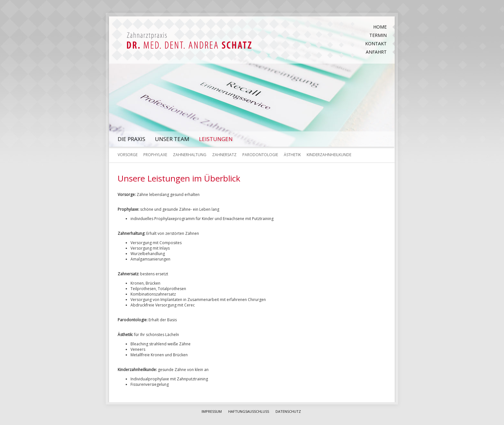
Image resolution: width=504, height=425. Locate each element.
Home (380, 27)
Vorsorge (128, 155)
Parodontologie (260, 155)
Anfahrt (376, 52)
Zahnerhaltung (190, 155)
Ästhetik (292, 155)
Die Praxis (131, 139)
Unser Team (172, 139)
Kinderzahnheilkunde (329, 155)
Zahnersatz (224, 155)
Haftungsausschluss (249, 411)
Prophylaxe (155, 155)
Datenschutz (288, 411)
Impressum (212, 411)
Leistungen (216, 139)
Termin (378, 35)
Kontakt (376, 44)
